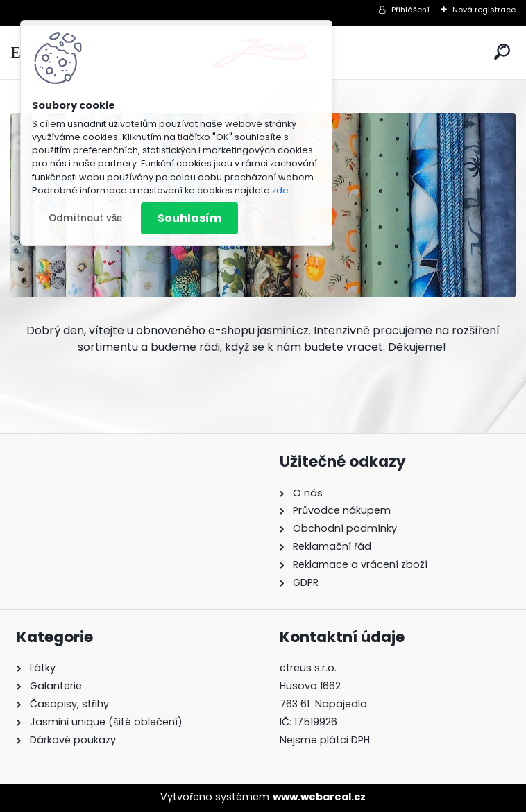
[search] (502, 52)
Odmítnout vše (85, 218)
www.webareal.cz (319, 797)
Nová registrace (484, 10)
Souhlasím (189, 218)
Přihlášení (410, 10)
